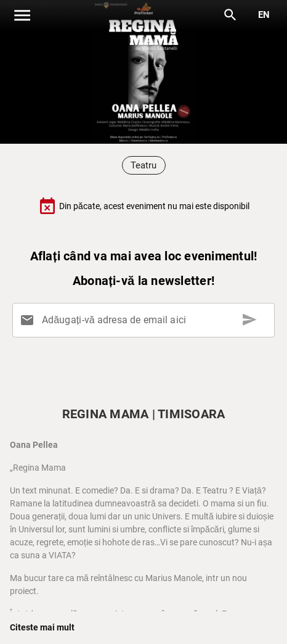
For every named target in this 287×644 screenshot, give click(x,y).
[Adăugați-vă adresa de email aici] (146, 320)
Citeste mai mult (42, 627)
